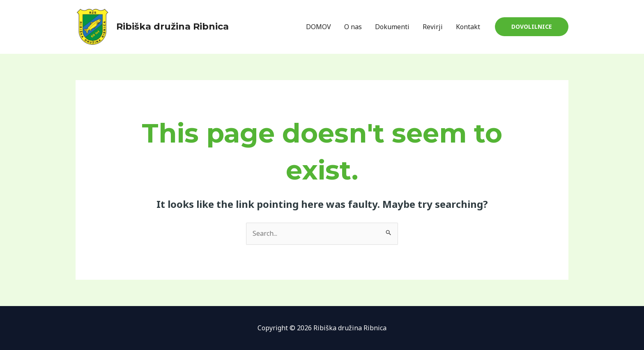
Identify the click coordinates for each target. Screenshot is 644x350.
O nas (353, 27)
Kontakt (468, 27)
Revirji (433, 27)
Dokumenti (392, 27)
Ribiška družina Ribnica (172, 26)
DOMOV (319, 27)
